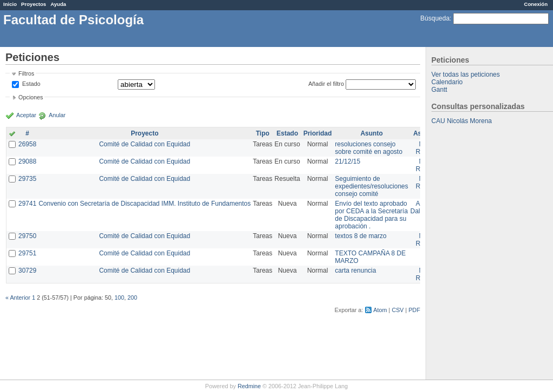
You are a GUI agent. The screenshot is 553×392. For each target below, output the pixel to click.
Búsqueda (435, 18)
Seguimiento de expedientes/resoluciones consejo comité (371, 186)
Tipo (263, 133)
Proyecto (144, 133)
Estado (31, 84)
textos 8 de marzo (360, 236)
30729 (27, 271)
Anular (57, 115)
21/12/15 (348, 161)
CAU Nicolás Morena (462, 121)
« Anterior (18, 298)
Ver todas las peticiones (466, 75)
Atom (380, 310)
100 (119, 298)
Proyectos (33, 4)
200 (132, 298)
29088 (27, 161)
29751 (27, 253)
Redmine (249, 386)
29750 (27, 236)
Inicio (10, 4)
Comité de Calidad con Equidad (144, 144)
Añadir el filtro (326, 84)
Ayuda (58, 4)
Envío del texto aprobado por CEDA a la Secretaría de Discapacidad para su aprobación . (371, 215)
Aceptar (26, 115)
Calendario (447, 82)
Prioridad (318, 133)
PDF (414, 310)
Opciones (31, 97)
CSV (397, 310)
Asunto (371, 133)
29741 (27, 204)
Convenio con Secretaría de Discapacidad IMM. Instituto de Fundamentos (144, 204)
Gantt (439, 90)
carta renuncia (355, 271)
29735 (27, 179)
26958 (27, 144)
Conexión (536, 4)
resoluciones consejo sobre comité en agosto (369, 148)
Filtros (26, 73)
